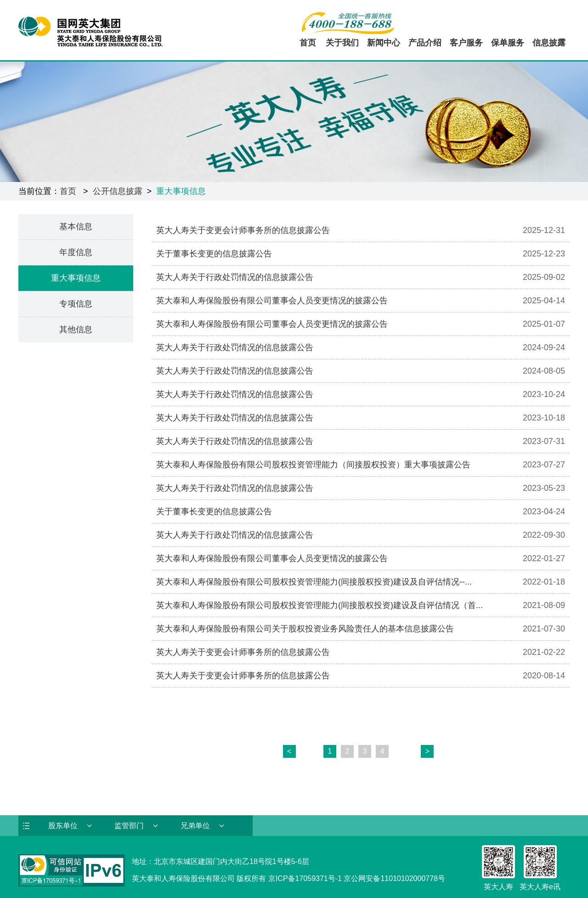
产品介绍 (425, 43)
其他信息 (76, 330)
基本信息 (76, 227)
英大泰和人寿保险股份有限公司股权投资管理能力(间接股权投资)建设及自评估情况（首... (319, 605)
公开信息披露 (118, 191)
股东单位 (63, 826)
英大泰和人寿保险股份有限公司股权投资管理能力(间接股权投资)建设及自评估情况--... (314, 582)
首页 (308, 43)
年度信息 (76, 252)
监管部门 (129, 826)
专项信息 (76, 304)
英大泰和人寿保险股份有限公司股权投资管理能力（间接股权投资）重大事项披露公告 (313, 465)
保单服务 (508, 43)
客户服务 (466, 43)
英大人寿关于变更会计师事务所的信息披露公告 (243, 230)
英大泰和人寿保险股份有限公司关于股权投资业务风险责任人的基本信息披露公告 (305, 629)
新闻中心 (384, 43)
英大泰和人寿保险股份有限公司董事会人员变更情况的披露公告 (272, 301)
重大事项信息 (181, 191)
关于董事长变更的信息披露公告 (214, 254)
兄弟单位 (195, 826)
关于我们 (342, 43)
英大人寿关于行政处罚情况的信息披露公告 (235, 277)
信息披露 (549, 43)
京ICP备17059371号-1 (305, 878)
